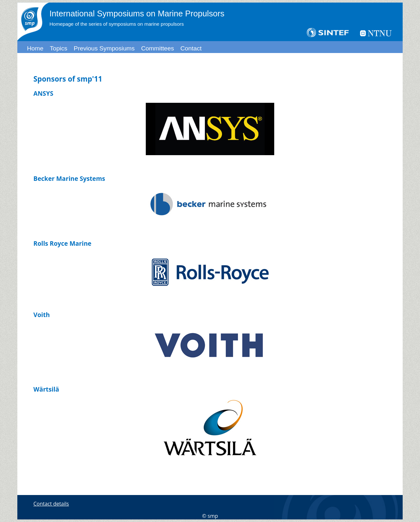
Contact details (51, 504)
